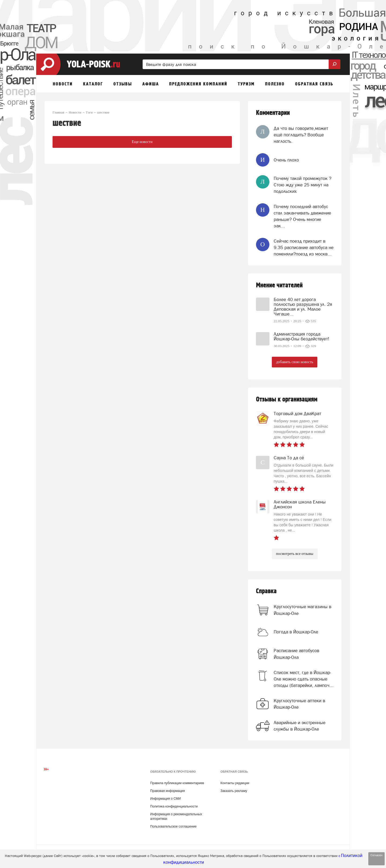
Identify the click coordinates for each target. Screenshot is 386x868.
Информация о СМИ (165, 799)
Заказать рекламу (234, 791)
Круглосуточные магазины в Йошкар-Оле (303, 610)
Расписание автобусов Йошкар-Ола (296, 654)
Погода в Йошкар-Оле (296, 632)
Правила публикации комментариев (177, 783)
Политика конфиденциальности (174, 806)
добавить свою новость (295, 362)
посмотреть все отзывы (295, 554)
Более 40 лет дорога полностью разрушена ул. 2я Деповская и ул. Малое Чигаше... (303, 307)
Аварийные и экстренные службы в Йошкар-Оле (300, 726)
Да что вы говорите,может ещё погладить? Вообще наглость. (301, 135)
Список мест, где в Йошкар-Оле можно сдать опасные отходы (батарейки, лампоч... (304, 679)
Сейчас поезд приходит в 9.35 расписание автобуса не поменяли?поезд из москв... (304, 248)
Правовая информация (167, 791)
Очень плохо (286, 160)
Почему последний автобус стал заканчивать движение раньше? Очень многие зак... (302, 216)
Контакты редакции (235, 783)
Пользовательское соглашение (173, 826)
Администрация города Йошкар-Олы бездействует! (301, 336)
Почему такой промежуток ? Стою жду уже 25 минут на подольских (303, 185)
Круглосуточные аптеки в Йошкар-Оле (299, 704)
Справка (266, 591)
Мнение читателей (279, 285)
